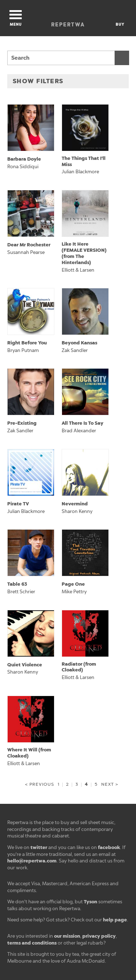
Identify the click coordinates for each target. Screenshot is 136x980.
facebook (109, 847)
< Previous (39, 784)
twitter (39, 847)
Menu (16, 18)
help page (115, 920)
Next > (110, 784)
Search (122, 58)
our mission (67, 936)
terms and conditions (32, 943)
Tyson (90, 902)
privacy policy (99, 936)
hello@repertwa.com (32, 861)
